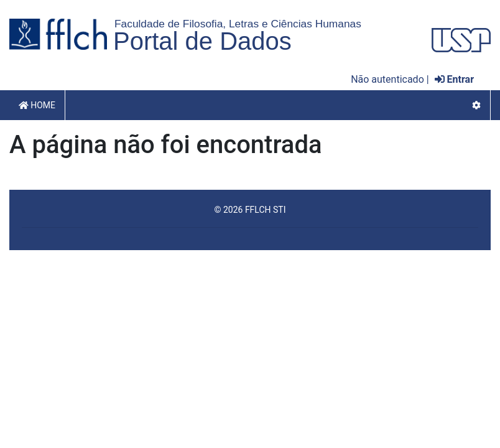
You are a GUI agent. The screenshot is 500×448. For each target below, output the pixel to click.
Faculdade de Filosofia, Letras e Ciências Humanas (238, 24)
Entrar (454, 79)
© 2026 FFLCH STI (250, 210)
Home (37, 105)
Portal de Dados (202, 41)
